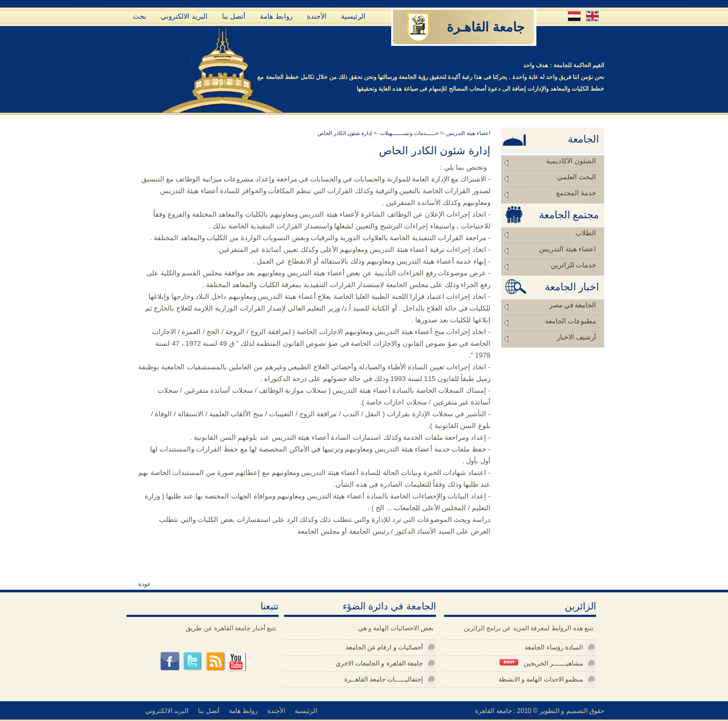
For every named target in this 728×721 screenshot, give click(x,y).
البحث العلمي (577, 177)
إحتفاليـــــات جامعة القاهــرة (383, 679)
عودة (145, 584)
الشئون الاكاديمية (571, 161)
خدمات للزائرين (573, 265)
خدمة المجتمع (576, 193)
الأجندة (317, 16)
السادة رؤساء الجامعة (554, 647)
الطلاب (586, 233)
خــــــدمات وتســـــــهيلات (409, 133)
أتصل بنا (234, 16)
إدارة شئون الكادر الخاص (345, 133)
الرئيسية (353, 16)
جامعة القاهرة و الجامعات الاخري (379, 663)
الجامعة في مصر (573, 305)
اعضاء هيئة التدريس (568, 249)
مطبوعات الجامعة (571, 321)
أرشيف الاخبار (576, 337)
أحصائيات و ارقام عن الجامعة (384, 647)
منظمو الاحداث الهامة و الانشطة (541, 679)
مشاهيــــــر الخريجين (541, 663)
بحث (140, 16)
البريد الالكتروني (184, 16)
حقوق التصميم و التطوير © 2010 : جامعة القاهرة (540, 711)
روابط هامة (276, 16)
